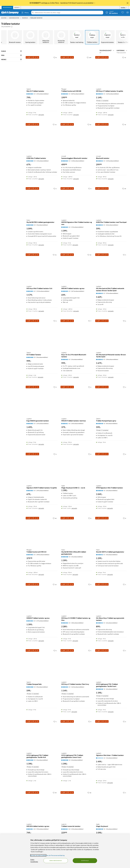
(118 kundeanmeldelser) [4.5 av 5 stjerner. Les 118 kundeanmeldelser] (78, 161)
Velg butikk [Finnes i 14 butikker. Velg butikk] (41, 641)
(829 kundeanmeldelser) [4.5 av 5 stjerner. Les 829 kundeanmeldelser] (78, 94)
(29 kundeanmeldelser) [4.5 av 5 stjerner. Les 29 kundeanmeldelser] (43, 491)
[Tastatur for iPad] (122, 37)
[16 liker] (124, 125)
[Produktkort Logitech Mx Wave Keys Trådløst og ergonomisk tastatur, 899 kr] (111, 598)
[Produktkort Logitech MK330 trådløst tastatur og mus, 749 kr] (42, 806)
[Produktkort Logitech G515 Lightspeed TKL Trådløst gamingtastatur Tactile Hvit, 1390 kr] (42, 735)
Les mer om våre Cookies (38, 855)
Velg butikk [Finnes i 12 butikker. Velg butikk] (41, 179)
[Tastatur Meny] (29, 18)
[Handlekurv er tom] (128, 12)
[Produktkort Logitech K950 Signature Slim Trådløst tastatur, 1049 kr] (111, 468)
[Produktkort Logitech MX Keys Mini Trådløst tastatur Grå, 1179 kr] (42, 268)
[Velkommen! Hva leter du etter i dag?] (69, 13)
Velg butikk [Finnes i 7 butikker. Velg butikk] (75, 641)
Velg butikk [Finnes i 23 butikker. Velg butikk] (41, 508)
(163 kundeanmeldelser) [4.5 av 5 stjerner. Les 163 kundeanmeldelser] (112, 94)
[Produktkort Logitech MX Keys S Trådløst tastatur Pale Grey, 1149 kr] (77, 664)
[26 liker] (89, 793)
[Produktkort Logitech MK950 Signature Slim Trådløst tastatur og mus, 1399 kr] (77, 202)
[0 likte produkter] (123, 12)
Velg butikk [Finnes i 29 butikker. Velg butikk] (41, 245)
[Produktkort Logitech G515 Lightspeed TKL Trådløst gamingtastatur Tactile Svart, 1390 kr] (111, 664)
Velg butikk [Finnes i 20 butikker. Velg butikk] (111, 179)
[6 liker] (124, 321)
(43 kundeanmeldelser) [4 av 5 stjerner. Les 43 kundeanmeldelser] (77, 829)
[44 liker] (55, 793)
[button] (12, 26)
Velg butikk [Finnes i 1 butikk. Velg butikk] (74, 508)
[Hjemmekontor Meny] (21, 18)
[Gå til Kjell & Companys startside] (11, 13)
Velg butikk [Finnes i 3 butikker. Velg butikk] (40, 377)
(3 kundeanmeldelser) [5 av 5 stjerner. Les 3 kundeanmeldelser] (42, 225)
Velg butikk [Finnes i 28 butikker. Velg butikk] (76, 179)
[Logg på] (112, 12)
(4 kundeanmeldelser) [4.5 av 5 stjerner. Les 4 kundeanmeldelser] (112, 555)
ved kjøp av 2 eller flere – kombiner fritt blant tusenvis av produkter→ (63, 3)
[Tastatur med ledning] (75, 37)
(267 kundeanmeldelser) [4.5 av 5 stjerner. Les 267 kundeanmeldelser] (78, 291)
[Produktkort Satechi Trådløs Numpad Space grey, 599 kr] (111, 401)
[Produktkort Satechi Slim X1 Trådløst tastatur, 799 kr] (42, 71)
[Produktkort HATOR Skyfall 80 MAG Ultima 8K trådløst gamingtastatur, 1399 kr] (77, 532)
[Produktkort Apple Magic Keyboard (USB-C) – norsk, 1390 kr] (77, 468)
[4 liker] (55, 321)
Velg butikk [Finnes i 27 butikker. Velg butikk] (41, 311)
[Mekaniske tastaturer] (44, 37)
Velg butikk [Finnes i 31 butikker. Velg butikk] (76, 115)
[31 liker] (55, 255)
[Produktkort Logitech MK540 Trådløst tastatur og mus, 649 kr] (77, 268)
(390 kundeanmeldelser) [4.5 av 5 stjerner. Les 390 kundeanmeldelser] (43, 555)
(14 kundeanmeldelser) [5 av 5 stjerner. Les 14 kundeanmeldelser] (43, 161)
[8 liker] (55, 57)
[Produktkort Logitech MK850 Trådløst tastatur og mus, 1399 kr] (42, 598)
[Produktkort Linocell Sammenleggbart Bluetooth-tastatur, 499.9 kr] (77, 138)
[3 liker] (90, 189)
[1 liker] (124, 387)
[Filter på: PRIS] (12, 55)
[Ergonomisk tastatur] (106, 37)
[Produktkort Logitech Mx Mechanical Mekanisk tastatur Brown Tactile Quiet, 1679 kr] (111, 334)
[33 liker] (89, 255)
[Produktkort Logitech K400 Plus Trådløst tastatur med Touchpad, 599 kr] (111, 202)
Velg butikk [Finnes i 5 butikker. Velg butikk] (75, 574)
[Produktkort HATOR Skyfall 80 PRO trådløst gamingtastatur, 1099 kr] (42, 202)
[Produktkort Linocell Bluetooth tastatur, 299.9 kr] (111, 138)
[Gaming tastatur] (29, 37)
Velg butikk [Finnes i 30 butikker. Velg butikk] (76, 311)
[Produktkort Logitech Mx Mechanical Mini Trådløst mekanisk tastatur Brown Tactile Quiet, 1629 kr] (111, 268)
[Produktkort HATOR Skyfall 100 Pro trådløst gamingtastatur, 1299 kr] (111, 532)
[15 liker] (124, 57)
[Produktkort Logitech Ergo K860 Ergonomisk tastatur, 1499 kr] (42, 401)
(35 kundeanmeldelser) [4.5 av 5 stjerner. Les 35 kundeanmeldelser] (112, 293)
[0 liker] (90, 518)
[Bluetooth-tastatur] (14, 37)
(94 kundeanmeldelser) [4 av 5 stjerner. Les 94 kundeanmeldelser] (43, 829)
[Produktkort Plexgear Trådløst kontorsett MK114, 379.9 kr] (42, 532)
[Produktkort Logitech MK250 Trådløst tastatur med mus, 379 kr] (77, 401)
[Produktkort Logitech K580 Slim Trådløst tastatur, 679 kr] (42, 138)
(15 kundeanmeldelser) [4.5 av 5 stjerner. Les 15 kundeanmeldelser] (77, 227)
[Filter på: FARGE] (12, 51)
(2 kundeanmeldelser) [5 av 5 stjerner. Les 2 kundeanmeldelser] (112, 491)
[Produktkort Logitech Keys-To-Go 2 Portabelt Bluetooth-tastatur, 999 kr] (77, 334)
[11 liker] (55, 125)
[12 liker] (55, 584)
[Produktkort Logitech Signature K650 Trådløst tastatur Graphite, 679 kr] (42, 468)
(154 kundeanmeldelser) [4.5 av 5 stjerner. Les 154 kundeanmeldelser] (43, 291)
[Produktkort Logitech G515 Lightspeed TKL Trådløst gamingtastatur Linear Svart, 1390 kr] (77, 735)
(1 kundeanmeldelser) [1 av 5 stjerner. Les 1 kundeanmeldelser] (112, 758)
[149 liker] (89, 57)
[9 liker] (55, 387)
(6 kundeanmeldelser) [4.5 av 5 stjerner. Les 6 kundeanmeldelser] (77, 359)
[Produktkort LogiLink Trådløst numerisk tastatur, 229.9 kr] (77, 806)
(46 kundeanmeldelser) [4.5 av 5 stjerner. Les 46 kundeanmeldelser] (112, 225)
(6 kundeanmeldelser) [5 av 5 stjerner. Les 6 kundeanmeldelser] (112, 689)
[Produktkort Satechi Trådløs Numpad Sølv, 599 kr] (42, 664)
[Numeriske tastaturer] (60, 37)
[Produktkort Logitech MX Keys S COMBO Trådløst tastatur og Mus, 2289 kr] (77, 598)
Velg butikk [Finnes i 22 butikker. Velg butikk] (111, 245)
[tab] (7, 8)
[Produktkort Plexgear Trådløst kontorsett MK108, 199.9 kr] (77, 71)
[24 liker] (124, 189)
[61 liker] (89, 125)
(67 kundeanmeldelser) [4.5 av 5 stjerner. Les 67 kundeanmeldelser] (43, 621)
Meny (25, 13)
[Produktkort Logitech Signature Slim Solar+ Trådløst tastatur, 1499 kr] (111, 735)
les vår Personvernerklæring (56, 855)
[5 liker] (124, 255)
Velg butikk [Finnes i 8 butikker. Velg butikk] (110, 508)
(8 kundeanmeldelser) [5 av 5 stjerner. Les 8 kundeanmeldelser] (42, 357)
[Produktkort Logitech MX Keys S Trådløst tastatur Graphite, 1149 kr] (111, 71)
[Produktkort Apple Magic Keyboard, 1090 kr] (111, 806)
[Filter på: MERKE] (12, 60)
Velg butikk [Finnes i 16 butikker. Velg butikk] (41, 115)
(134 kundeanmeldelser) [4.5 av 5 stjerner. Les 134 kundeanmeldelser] (112, 161)
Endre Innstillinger (34, 861)
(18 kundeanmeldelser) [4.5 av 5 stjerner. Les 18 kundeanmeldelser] (112, 359)
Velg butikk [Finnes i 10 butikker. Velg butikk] (41, 444)
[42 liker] (55, 518)
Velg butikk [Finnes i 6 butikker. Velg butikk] (75, 245)
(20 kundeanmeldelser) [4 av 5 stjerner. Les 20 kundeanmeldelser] (77, 424)
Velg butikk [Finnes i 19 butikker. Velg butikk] (76, 377)
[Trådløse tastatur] (91, 37)
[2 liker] (55, 189)
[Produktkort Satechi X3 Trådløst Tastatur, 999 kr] (42, 334)
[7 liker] (90, 321)
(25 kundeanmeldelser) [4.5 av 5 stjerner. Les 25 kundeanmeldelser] (43, 94)
